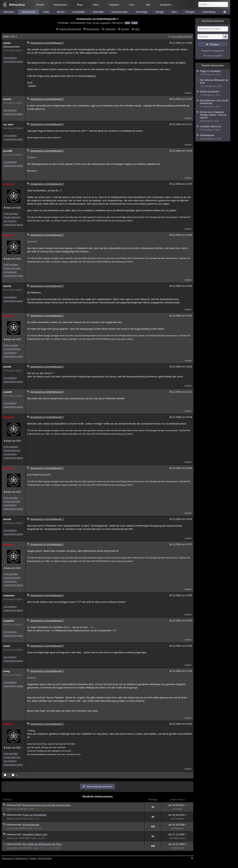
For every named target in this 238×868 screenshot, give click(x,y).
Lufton (179, 809)
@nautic (31, 678)
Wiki (148, 5)
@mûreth (32, 242)
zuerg (6, 671)
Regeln (33, 858)
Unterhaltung (209, 12)
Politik (46, 12)
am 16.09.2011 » (177, 805)
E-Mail (134, 23)
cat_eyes (8, 124)
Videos (96, 5)
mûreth (7, 99)
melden (188, 93)
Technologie (142, 12)
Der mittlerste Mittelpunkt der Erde (42, 844)
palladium (9, 184)
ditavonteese (179, 838)
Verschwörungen (120, 12)
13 (59, 848)
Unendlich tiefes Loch (35, 834)
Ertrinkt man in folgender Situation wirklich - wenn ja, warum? (213, 117)
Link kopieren (10, 58)
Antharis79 (179, 848)
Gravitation (105, 23)
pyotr (9, 828)
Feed (127, 23)
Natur (174, 12)
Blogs (80, 5)
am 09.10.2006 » (177, 825)
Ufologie (160, 12)
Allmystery (17, 5)
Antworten (110, 29)
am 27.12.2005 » (177, 834)
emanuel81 (12, 848)
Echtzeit (40, 5)
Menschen (9, 12)
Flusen (10, 809)
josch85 (8, 151)
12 (56, 848)
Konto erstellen (215, 56)
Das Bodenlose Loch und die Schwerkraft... (47, 805)
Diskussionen (61, 5)
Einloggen (214, 44)
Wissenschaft (28, 12)
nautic (7, 646)
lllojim (9, 819)
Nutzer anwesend (213, 21)
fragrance (180, 828)
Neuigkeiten (166, 5)
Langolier (9, 621)
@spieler (32, 157)
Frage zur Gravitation (35, 815)
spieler (7, 43)
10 (50, 848)
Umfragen (190, 12)
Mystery (61, 12)
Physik (96, 23)
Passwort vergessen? (213, 51)
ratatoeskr (9, 596)
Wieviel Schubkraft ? (213, 93)
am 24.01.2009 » (177, 844)
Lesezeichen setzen (13, 62)
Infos (137, 29)
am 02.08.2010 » (177, 815)
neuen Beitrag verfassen (99, 787)
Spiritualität (98, 12)
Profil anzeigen (11, 214)
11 (53, 848)
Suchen (125, 29)
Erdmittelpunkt (31, 825)
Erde (89, 23)
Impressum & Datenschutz (15, 858)
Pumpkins (180, 819)
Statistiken (114, 5)
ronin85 (7, 392)
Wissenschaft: (15, 805)
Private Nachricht (12, 217)
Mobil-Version (45, 858)
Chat (132, 5)
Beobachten (93, 29)
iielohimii (11, 838)
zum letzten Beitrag (182, 36)
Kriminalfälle (79, 12)
